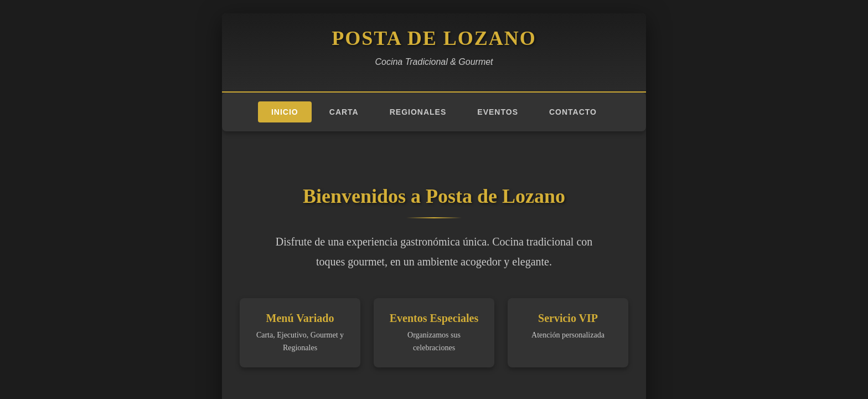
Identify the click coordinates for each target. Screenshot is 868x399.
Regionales (418, 112)
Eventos (498, 112)
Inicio (285, 112)
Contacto (573, 112)
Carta (344, 112)
